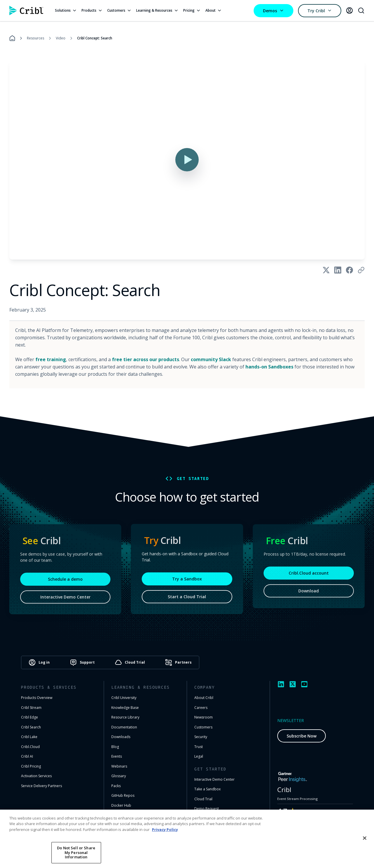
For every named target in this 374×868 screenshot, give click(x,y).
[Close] (365, 838)
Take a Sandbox (207, 789)
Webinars (119, 766)
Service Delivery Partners (41, 786)
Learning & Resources (157, 10)
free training (51, 359)
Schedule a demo (65, 581)
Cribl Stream (31, 708)
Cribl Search (31, 727)
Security (201, 737)
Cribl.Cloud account (309, 575)
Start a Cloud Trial (187, 598)
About (214, 10)
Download (309, 593)
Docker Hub (121, 805)
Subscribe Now (302, 736)
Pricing (192, 10)
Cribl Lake (29, 737)
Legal (199, 756)
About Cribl (204, 698)
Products (92, 10)
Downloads (121, 737)
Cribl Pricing (31, 766)
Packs (116, 786)
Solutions (66, 10)
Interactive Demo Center (65, 599)
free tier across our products (146, 359)
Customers (119, 10)
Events (117, 756)
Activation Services (36, 776)
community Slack (211, 359)
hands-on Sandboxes (269, 367)
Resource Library (125, 717)
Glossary (119, 776)
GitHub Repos (123, 795)
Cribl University (124, 698)
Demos (273, 11)
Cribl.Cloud (30, 747)
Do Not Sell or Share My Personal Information (76, 852)
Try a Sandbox (187, 580)
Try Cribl (320, 11)
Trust (199, 747)
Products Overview (37, 698)
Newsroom (204, 717)
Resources (36, 38)
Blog (115, 747)
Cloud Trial (203, 799)
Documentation (124, 727)
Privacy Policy (165, 829)
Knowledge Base (125, 708)
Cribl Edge (30, 717)
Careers (201, 708)
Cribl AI (27, 756)
